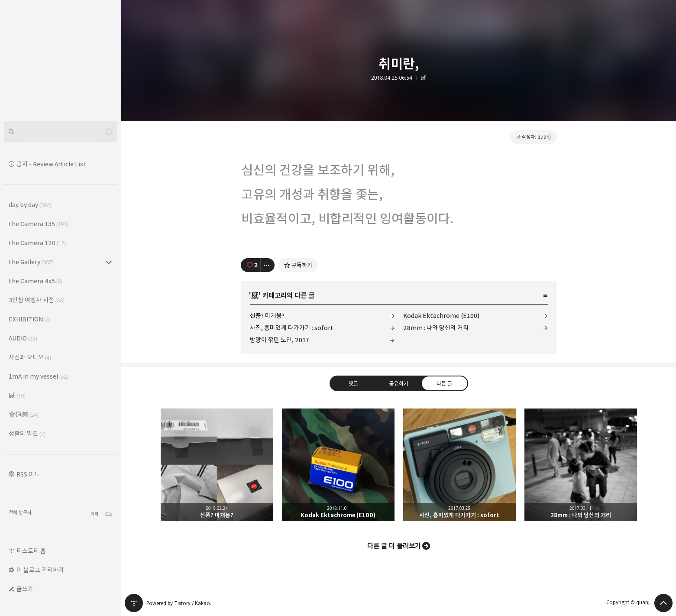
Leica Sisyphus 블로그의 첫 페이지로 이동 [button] (61, 61)
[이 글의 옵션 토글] (268, 265)
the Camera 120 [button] (37, 243)
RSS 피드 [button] (28, 474)
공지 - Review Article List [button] (51, 164)
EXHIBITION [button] (29, 319)
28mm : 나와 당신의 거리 (436, 328)
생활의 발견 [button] (27, 433)
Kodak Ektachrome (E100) (441, 316)
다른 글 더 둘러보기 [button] (394, 546)
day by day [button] (30, 205)
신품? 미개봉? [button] (217, 465)
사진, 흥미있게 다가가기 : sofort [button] (459, 465)
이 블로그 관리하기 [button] (40, 570)
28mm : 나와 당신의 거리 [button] (581, 465)
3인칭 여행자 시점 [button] (37, 300)
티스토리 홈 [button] (31, 551)
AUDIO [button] (23, 338)
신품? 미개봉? (267, 316)
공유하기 (398, 383)
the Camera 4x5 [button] (36, 281)
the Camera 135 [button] (39, 224)
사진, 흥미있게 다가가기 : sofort (292, 328)
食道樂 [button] (24, 414)
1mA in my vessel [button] (39, 376)
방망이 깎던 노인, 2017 (280, 340)
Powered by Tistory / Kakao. (179, 603)
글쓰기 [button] (25, 589)
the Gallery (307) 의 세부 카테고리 (109, 262)
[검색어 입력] (61, 132)
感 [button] (17, 395)
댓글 (353, 383)
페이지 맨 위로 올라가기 (663, 603)
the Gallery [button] (31, 262)
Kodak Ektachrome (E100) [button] (338, 465)
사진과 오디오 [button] (30, 357)
